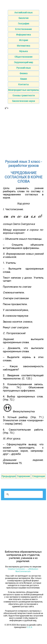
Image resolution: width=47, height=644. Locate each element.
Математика (23, 46)
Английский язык (23, 13)
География (24, 24)
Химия (23, 79)
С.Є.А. (30, 627)
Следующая (38, 476)
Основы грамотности (24, 95)
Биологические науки (24, 101)
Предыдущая (9, 476)
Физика (24, 73)
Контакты (23, 84)
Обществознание (23, 57)
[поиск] (23, 494)
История (24, 40)
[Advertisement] (23, 133)
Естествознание (23, 29)
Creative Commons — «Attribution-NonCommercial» (23, 570)
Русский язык (24, 68)
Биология (24, 18)
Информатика (23, 35)
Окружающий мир (23, 62)
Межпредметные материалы (23, 90)
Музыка (23, 51)
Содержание (23, 476)
